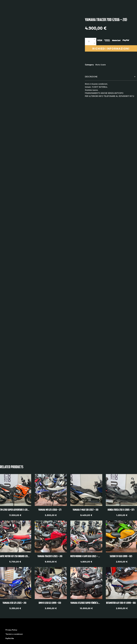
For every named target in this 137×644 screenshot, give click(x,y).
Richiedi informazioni (111, 49)
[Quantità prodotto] (91, 42)
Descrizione (91, 77)
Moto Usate (101, 65)
